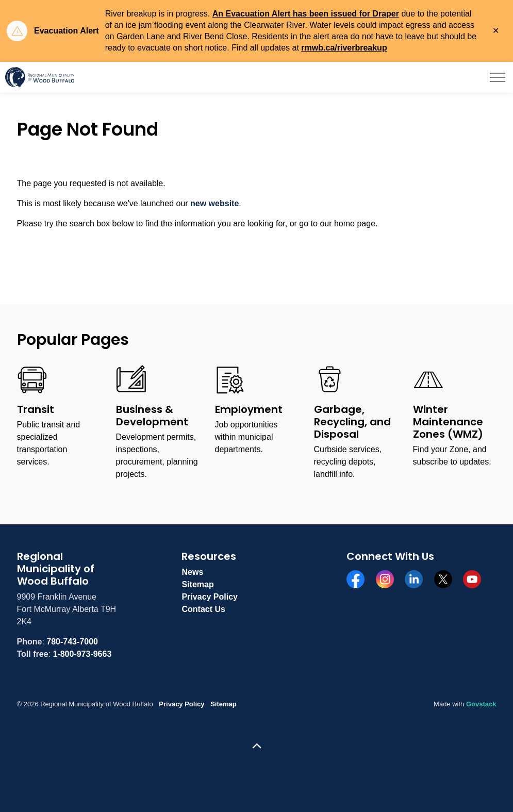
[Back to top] (257, 746)
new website (214, 203)
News (192, 572)
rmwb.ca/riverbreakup (344, 48)
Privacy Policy (210, 597)
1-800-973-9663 (82, 654)
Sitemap (197, 584)
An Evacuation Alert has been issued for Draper (306, 14)
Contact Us (203, 609)
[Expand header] (498, 77)
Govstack (481, 704)
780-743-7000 (72, 642)
